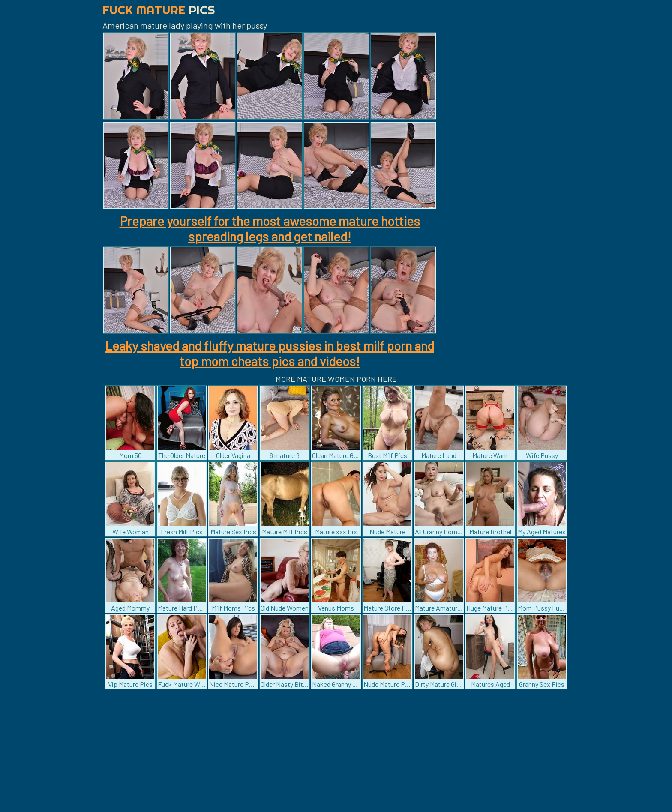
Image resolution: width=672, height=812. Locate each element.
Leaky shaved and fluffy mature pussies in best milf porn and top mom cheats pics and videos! (270, 353)
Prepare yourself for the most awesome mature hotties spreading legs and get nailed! (270, 228)
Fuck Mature (159, 10)
